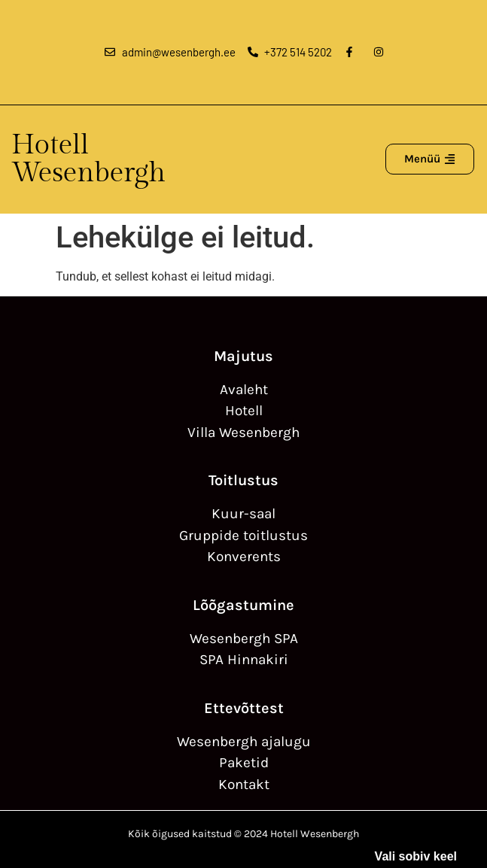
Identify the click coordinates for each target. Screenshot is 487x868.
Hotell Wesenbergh (88, 159)
